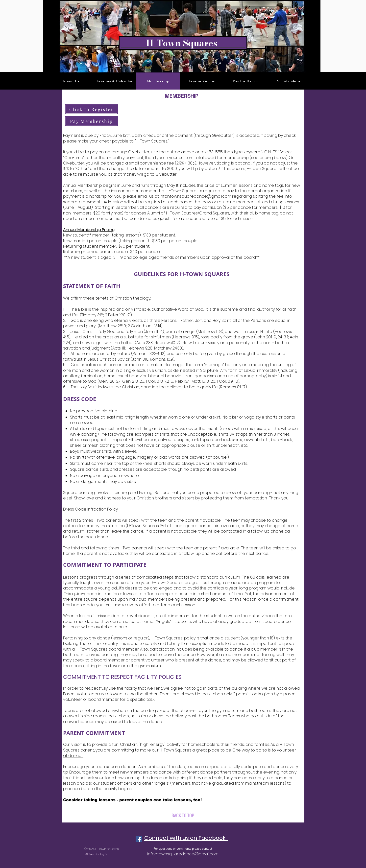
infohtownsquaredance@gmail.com (195, 196)
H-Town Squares (182, 43)
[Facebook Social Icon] (139, 839)
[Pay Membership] (91, 121)
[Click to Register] (91, 109)
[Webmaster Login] (96, 854)
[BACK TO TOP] (183, 815)
